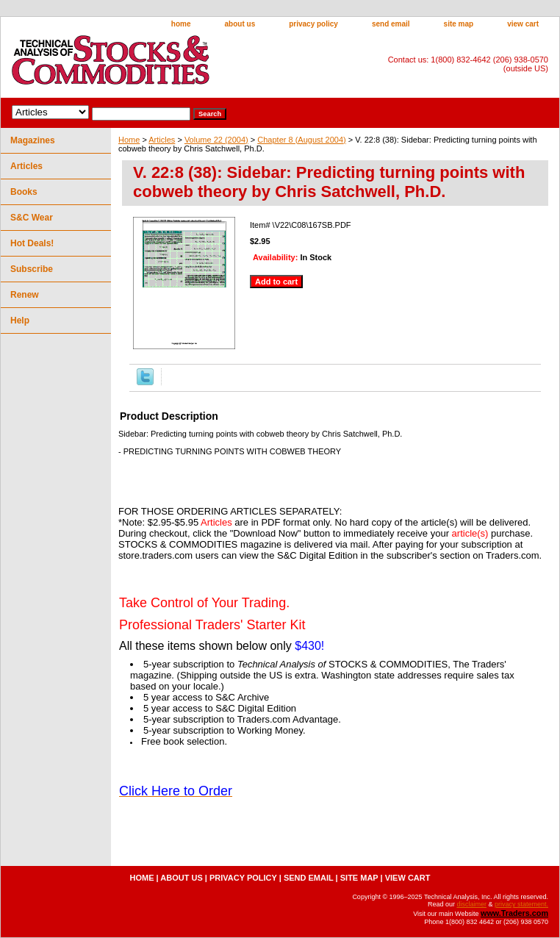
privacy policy (313, 24)
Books (24, 192)
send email (391, 24)
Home (129, 140)
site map (459, 24)
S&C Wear (32, 218)
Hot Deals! (32, 243)
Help (20, 321)
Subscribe (32, 269)
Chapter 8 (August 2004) (301, 140)
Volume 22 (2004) (216, 140)
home (181, 24)
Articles (162, 140)
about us (240, 24)
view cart (523, 24)
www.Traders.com (514, 913)
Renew (25, 295)
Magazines (33, 140)
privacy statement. (521, 904)
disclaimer (471, 904)
